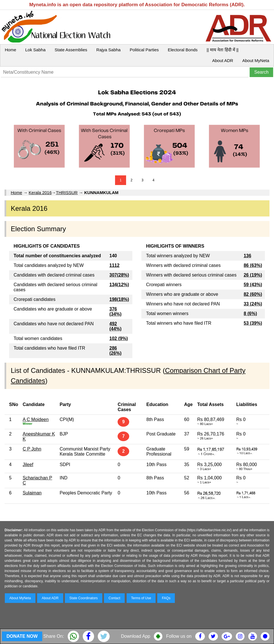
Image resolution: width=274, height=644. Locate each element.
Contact (114, 598)
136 (248, 256)
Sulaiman (32, 493)
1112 (114, 265)
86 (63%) (253, 265)
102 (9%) (119, 338)
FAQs (166, 598)
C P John (32, 449)
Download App (136, 636)
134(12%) (119, 285)
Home (10, 50)
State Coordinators (84, 598)
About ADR (223, 60)
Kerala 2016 (40, 193)
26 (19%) (253, 275)
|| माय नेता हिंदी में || (222, 50)
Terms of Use (141, 598)
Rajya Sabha (109, 50)
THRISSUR (67, 193)
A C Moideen (36, 419)
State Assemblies (71, 50)
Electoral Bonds (183, 50)
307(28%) (119, 275)
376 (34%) (115, 312)
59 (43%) (253, 285)
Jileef (28, 465)
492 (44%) (115, 326)
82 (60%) (253, 294)
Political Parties (144, 50)
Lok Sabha (35, 50)
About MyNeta (256, 60)
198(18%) (119, 299)
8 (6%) (250, 314)
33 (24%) (253, 304)
